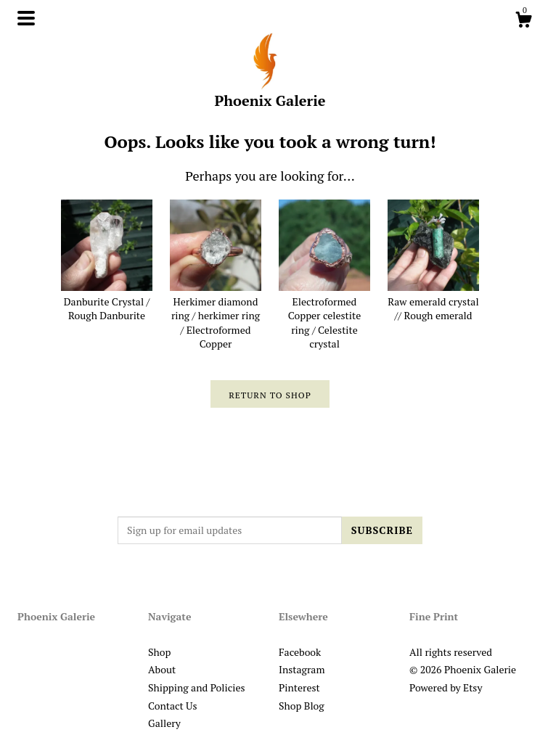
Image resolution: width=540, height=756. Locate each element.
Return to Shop (270, 395)
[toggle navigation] (26, 18)
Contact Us (173, 706)
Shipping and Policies (197, 687)
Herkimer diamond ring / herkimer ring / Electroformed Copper (216, 315)
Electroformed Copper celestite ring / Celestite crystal (324, 315)
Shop (159, 652)
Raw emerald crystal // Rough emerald (433, 301)
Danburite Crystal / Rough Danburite (107, 301)
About (162, 669)
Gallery (164, 723)
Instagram (302, 669)
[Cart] (523, 22)
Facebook (300, 652)
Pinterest (299, 687)
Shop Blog (302, 706)
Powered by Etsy (446, 687)
